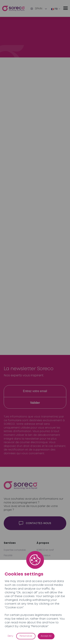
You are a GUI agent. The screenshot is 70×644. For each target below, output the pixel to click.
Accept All (46, 636)
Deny (10, 636)
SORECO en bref (45, 550)
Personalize (26, 636)
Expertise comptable (15, 550)
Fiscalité (8, 555)
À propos (43, 543)
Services (10, 543)
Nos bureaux (43, 555)
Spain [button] (36, 9)
